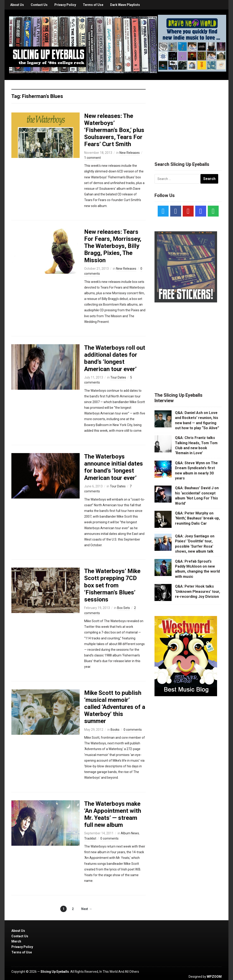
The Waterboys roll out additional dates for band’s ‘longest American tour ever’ (115, 358)
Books (115, 730)
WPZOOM (214, 977)
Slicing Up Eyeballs (55, 972)
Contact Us (39, 5)
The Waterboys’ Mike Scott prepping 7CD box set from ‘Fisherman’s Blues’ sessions (112, 585)
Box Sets (124, 608)
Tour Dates (118, 377)
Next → (87, 909)
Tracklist (90, 838)
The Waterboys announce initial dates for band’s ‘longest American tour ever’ (114, 467)
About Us (17, 5)
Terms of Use (93, 5)
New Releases (130, 153)
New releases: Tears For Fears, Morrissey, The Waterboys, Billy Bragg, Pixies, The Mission (113, 246)
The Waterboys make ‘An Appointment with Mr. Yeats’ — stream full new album (113, 814)
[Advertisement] (189, 115)
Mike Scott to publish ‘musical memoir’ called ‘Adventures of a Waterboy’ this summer (115, 707)
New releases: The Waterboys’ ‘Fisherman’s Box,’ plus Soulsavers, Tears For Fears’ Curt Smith (114, 130)
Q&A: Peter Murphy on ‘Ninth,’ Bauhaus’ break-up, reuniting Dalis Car (197, 518)
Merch (16, 941)
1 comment (92, 158)
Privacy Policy (65, 5)
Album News (130, 833)
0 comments (133, 730)
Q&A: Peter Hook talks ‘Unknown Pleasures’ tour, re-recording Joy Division (198, 591)
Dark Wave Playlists (125, 5)
